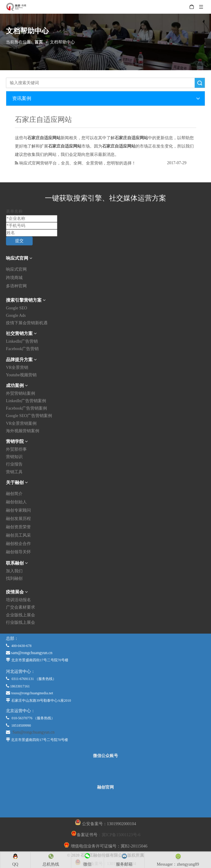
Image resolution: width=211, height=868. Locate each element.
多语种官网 (16, 286)
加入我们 (14, 571)
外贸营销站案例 (21, 393)
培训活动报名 (18, 600)
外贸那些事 (16, 449)
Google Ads (16, 315)
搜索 (200, 83)
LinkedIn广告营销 (22, 341)
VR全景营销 (17, 368)
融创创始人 (16, 502)
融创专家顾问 (18, 510)
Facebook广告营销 (22, 349)
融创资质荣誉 (18, 527)
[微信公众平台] (105, 772)
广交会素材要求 (21, 607)
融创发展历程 (18, 519)
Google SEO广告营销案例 (29, 416)
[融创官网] (105, 803)
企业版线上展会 (21, 615)
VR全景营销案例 (21, 423)
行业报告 (14, 464)
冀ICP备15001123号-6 (121, 835)
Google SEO (16, 308)
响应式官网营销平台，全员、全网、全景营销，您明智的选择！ (78, 163)
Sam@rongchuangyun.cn (34, 732)
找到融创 (14, 578)
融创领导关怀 (18, 552)
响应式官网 (16, 269)
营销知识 (14, 457)
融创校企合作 (18, 544)
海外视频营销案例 (23, 431)
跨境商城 (14, 278)
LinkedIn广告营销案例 (26, 401)
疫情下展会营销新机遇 (27, 323)
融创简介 (14, 494)
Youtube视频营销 (21, 375)
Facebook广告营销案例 (26, 408)
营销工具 (14, 472)
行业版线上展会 (21, 622)
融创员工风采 (18, 535)
